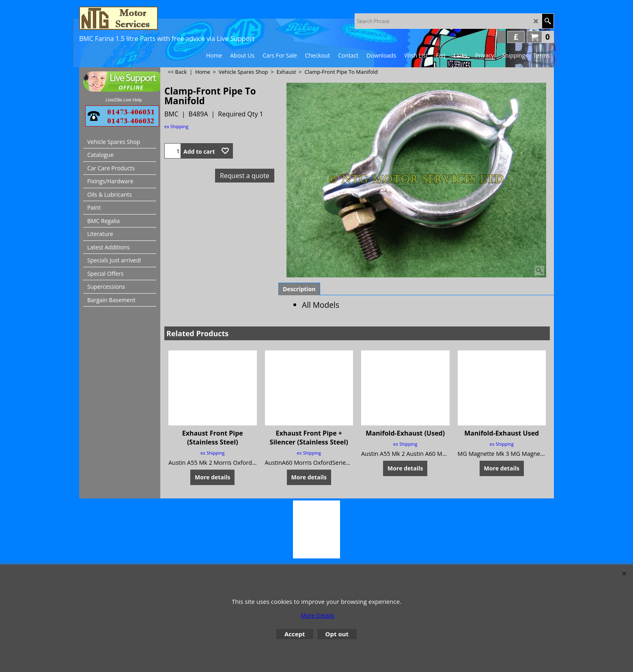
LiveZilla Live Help (124, 100)
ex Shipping (176, 126)
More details (212, 477)
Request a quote (245, 176)
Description (299, 289)
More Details (318, 615)
